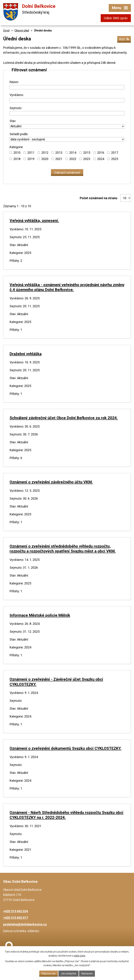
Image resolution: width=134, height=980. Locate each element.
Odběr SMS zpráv (116, 18)
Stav (13, 121)
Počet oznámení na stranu (98, 198)
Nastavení (87, 974)
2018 (17, 159)
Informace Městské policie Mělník (40, 615)
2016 (101, 153)
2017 (115, 153)
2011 (31, 153)
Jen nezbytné (68, 974)
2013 (59, 153)
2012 (45, 153)
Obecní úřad (22, 31)
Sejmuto (16, 108)
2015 (87, 153)
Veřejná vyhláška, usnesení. (34, 221)
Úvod (6, 31)
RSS (124, 39)
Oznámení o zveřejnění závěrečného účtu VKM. (51, 482)
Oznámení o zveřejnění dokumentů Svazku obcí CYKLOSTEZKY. (66, 748)
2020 (45, 159)
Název (14, 82)
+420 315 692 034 (16, 911)
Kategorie (16, 147)
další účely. (80, 956)
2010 (17, 153)
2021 (59, 159)
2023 (87, 159)
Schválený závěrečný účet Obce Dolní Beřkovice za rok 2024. (64, 418)
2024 (101, 159)
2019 (31, 159)
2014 (73, 153)
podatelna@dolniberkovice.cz (25, 924)
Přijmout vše (49, 974)
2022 (73, 159)
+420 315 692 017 (16, 918)
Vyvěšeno (16, 95)
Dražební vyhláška (26, 354)
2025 (115, 159)
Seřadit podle (19, 134)
